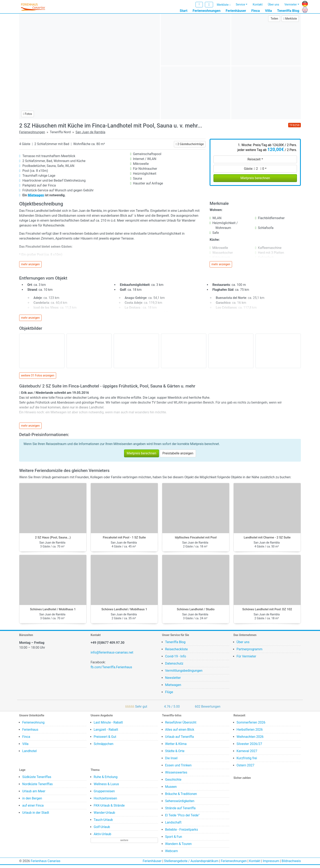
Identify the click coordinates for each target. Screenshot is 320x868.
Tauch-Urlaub (103, 823)
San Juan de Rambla (90, 135)
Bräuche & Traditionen (181, 797)
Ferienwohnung (33, 725)
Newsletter (173, 681)
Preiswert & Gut (105, 740)
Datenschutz (174, 667)
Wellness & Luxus (106, 787)
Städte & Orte (175, 754)
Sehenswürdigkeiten (180, 804)
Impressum (271, 864)
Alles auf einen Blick (180, 733)
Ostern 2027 (245, 768)
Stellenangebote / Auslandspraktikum (191, 864)
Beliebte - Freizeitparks (182, 833)
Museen (171, 790)
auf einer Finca (33, 809)
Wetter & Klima (176, 747)
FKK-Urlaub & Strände (109, 809)
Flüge (169, 695)
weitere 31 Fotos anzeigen (38, 379)
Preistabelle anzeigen (178, 456)
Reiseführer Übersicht (181, 725)
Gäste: (254, 171)
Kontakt (258, 5)
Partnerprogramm (249, 652)
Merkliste (223, 5)
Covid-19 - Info (176, 659)
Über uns (274, 5)
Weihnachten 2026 (250, 740)
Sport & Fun (174, 840)
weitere (124, 843)
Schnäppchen (104, 747)
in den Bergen (32, 801)
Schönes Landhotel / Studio (196, 612)
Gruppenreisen (104, 794)
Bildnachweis (291, 864)
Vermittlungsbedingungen (184, 674)
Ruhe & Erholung (106, 780)
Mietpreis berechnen (255, 181)
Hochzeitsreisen (105, 801)
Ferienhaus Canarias (45, 864)
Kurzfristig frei (247, 761)
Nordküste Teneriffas (37, 787)
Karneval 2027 (247, 754)
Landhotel (29, 754)
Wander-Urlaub (104, 816)
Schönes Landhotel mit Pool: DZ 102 (267, 612)
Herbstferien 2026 (250, 733)
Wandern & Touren (178, 847)
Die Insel (171, 761)
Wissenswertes (176, 775)
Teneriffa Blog (288, 11)
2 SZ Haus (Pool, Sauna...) (53, 541)
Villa (268, 11)
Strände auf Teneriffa (180, 811)
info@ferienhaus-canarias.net (112, 655)
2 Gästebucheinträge (190, 147)
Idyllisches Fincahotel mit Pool (196, 541)
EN (304, 9)
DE (304, 3)
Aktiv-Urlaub (102, 837)
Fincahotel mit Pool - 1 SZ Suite (124, 541)
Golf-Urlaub (102, 830)
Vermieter (291, 5)
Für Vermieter (246, 659)
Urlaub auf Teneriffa (179, 740)
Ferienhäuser (236, 11)
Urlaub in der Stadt (36, 816)
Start (184, 11)
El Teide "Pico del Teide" (182, 818)
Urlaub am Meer (34, 794)
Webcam (172, 854)
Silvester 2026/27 (249, 747)
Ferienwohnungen (207, 11)
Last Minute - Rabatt (108, 725)
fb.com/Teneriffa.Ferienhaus (111, 670)
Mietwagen (173, 688)
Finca (255, 11)
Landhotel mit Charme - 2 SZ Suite (267, 541)
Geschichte (173, 783)
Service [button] (240, 5)
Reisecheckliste (176, 652)
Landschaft (173, 825)
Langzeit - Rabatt (106, 733)
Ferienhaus (30, 733)
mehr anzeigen (30, 267)
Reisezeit (254, 162)
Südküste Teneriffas (37, 780)
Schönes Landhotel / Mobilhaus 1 (53, 612)
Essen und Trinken (178, 768)
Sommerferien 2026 (251, 725)
